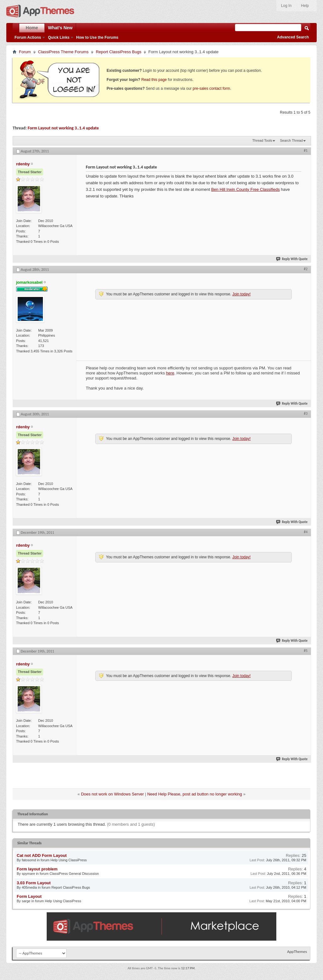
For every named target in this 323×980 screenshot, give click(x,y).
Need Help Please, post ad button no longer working (195, 794)
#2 (306, 269)
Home (32, 28)
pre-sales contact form (211, 88)
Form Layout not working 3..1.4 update (63, 128)
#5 (306, 651)
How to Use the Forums (97, 37)
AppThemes (297, 952)
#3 (306, 413)
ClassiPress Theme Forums (63, 52)
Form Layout (29, 896)
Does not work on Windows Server (112, 794)
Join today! (241, 294)
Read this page (154, 80)
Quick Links (59, 37)
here (170, 373)
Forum (25, 52)
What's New (60, 28)
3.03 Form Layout (34, 883)
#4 (306, 532)
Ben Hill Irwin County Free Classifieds (245, 189)
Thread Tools (262, 140)
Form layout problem (37, 869)
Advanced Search (293, 37)
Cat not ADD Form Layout (42, 855)
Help (305, 6)
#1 (306, 151)
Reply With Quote (292, 259)
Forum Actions (28, 37)
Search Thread (291, 140)
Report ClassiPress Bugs (119, 52)
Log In (286, 6)
